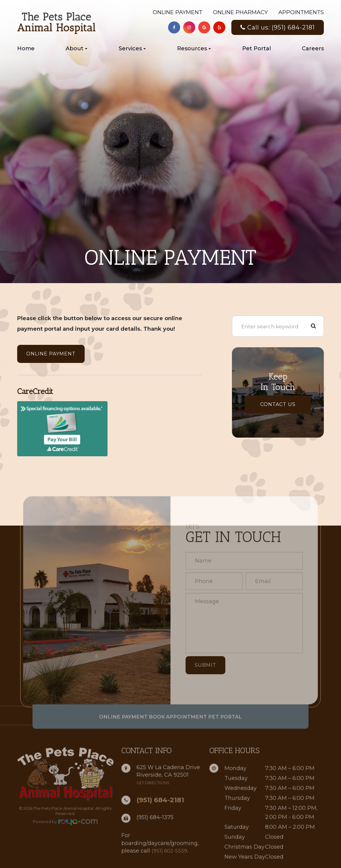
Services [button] (132, 48)
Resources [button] (194, 48)
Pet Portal (257, 48)
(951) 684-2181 (160, 814)
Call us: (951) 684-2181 (278, 27)
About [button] (77, 48)
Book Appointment (178, 731)
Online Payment (178, 12)
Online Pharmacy (240, 12)
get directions (153, 797)
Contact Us (278, 404)
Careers (313, 48)
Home (26, 48)
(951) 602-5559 (170, 864)
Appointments (301, 12)
